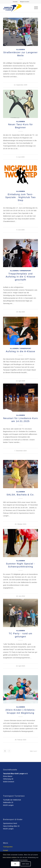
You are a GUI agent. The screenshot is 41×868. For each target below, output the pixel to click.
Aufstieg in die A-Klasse (20, 351)
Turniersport (25, 271)
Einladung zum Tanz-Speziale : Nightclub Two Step (21, 197)
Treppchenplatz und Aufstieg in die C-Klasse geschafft (20, 277)
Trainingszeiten (8, 847)
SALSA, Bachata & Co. (20, 495)
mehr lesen (26, 864)
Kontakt (15, 2)
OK (15, 864)
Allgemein (21, 50)
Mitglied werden (25, 2)
